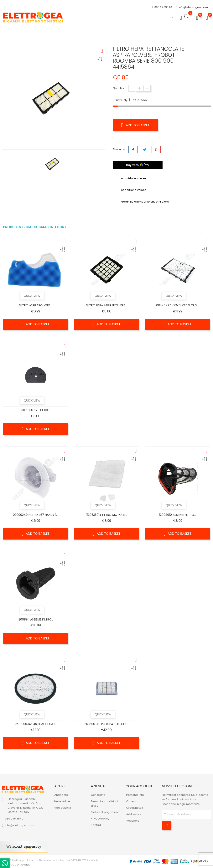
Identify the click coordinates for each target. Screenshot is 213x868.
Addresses (134, 814)
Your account (139, 786)
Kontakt (96, 825)
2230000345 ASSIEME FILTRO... (36, 724)
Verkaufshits (63, 808)
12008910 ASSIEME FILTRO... (178, 515)
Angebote (61, 795)
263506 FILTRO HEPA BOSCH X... (106, 724)
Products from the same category (35, 227)
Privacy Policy (100, 819)
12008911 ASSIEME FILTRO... (36, 619)
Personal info (135, 795)
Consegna (98, 795)
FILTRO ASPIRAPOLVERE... (36, 305)
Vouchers (133, 821)
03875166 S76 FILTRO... (35, 410)
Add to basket (137, 125)
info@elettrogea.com (192, 7)
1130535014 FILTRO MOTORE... (106, 515)
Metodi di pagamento (106, 812)
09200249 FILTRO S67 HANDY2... (35, 515)
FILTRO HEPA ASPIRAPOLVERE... (106, 305)
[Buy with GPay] (138, 165)
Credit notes (135, 808)
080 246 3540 (14, 819)
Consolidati (22, 865)
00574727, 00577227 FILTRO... (178, 305)
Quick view (36, 296)
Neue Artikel (62, 801)
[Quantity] (132, 88)
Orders (131, 801)
